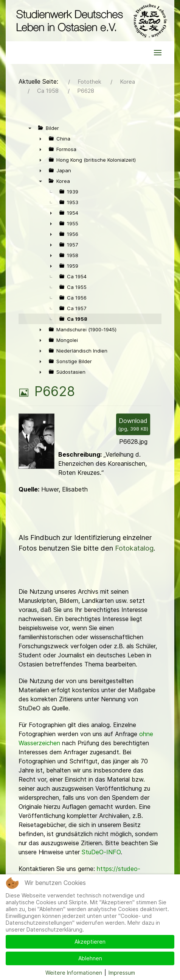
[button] (158, 53)
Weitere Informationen (74, 973)
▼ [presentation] (30, 128)
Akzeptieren (90, 942)
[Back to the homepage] (90, 21)
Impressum (122, 973)
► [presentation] (40, 139)
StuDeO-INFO (101, 852)
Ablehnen (90, 958)
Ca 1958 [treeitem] (77, 319)
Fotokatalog (134, 548)
